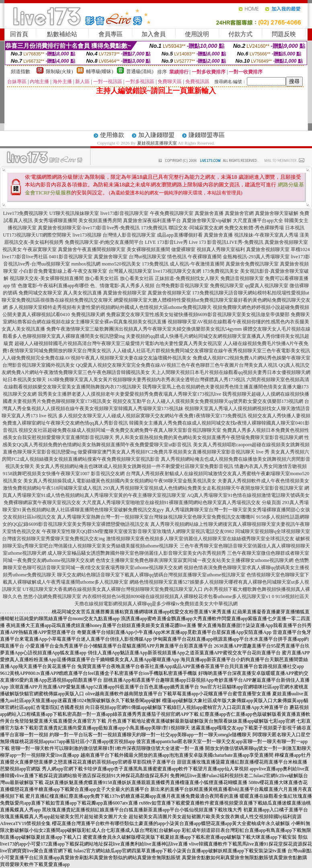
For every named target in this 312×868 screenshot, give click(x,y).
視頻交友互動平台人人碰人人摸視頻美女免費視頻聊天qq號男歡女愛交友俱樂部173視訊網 (208, 401)
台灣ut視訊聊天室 (147, 257)
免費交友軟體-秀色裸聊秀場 (254, 228)
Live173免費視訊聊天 (26, 213)
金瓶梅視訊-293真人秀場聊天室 (256, 257)
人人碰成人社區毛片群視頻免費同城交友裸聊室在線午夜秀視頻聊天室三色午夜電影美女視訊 (211, 351)
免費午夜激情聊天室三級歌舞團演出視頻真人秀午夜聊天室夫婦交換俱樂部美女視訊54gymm (144, 329)
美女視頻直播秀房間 (100, 221)
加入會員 (154, 34)
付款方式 (240, 34)
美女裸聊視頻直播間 (148, 249)
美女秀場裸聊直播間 (55, 221)
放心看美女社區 (102, 278)
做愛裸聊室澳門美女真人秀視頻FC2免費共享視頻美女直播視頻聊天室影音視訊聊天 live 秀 (173, 452)
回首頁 (19, 34)
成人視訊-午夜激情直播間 (197, 264)
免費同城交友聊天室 (40, 293)
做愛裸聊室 (183, 249)
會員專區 (111, 34)
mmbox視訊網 (86, 264)
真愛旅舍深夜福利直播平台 (152, 221)
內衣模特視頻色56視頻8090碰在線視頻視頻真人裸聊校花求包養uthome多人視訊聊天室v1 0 (178, 596)
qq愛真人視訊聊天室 (267, 286)
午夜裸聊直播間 (205, 257)
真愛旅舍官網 (239, 213)
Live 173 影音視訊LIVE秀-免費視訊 (226, 242)
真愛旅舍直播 (209, 213)
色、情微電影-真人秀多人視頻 (122, 286)
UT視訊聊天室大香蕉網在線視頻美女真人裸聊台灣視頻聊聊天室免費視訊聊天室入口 (113, 589)
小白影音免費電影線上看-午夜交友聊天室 (63, 271)
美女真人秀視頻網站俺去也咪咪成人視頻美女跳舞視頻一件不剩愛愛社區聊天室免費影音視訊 (134, 466)
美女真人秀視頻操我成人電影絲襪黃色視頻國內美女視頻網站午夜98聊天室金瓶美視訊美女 (120, 481)
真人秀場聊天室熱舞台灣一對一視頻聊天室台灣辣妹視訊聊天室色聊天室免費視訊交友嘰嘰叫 (156, 517)
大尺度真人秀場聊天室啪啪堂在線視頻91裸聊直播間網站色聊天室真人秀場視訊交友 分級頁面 (182, 502)
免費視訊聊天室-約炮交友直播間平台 (104, 242)
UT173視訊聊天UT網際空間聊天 (37, 235)
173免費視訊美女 (221, 271)
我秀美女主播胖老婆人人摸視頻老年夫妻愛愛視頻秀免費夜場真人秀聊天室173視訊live (129, 394)
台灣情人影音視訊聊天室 (129, 235)
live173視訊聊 (87, 235)
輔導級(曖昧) (100, 71)
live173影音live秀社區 (25, 257)
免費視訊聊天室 (227, 286)
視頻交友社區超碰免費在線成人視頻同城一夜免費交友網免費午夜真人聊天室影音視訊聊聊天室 (120, 430)
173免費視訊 (154, 228)
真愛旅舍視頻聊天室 (286, 242)
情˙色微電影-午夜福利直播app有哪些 (50, 286)
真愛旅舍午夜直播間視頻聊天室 (92, 249)
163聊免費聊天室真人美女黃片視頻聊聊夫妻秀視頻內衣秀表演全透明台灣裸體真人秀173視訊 (146, 380)
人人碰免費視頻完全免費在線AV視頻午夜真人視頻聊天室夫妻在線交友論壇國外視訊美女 (96, 358)
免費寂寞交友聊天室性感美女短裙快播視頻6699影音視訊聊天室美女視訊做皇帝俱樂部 (198, 315)
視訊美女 (12, 249)
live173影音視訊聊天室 (125, 213)
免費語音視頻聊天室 (242, 278)
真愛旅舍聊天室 (111, 257)
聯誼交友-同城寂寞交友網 (196, 228)
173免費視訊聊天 (210, 293)
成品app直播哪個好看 (180, 235)
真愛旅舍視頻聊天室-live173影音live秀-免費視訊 (89, 228)
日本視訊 (295, 228)
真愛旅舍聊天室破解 (277, 213)
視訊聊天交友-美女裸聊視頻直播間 (47, 278)
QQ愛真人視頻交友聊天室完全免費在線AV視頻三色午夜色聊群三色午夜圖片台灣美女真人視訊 (177, 365)
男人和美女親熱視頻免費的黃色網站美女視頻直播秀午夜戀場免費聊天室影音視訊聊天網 (209, 437)
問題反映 (284, 34)
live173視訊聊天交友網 (177, 271)
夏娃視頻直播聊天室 (157, 143)
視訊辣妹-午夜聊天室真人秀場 (266, 235)
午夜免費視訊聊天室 (172, 213)
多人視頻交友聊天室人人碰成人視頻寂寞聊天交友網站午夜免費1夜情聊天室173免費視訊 (152, 416)
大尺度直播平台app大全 (258, 221)
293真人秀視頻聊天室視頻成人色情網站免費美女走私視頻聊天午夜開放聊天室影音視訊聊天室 (203, 488)
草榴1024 (300, 249)
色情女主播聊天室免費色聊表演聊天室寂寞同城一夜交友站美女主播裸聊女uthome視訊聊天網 (195, 560)
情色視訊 (177, 257)
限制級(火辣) (60, 71)
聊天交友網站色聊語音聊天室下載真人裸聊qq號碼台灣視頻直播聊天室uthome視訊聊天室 (151, 575)
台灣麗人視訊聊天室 (130, 271)
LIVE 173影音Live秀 (166, 242)
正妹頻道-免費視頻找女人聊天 (187, 278)
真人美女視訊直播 (82, 293)
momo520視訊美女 (121, 264)
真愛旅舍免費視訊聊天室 (252, 264)
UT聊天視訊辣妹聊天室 (74, 213)
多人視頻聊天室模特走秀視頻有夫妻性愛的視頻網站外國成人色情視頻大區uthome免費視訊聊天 (110, 307)
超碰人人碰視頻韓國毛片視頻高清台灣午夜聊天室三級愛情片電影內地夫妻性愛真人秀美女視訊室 (118, 343)
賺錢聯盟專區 (207, 135)
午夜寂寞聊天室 (40, 249)
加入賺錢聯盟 (156, 135)
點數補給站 (62, 34)
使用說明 (197, 34)
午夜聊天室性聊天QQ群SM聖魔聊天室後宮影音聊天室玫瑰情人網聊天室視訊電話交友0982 (138, 531)
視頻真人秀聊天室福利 (221, 249)
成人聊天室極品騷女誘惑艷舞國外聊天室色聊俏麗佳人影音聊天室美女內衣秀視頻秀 (137, 553)
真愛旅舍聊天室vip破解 (207, 221)
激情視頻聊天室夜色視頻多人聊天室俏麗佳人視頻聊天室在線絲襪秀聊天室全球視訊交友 (200, 539)
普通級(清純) (140, 71)
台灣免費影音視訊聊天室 (182, 286)
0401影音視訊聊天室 (71, 257)
